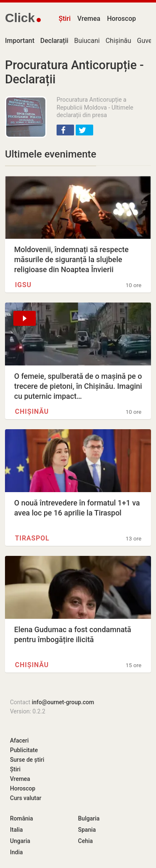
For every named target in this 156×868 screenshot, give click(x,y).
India (16, 852)
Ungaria (20, 841)
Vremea (89, 19)
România (21, 818)
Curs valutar (26, 798)
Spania (87, 830)
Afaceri (19, 740)
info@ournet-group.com (63, 702)
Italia (16, 830)
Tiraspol (32, 538)
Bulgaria (89, 818)
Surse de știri (27, 760)
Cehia (86, 841)
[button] (65, 130)
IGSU (23, 285)
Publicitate (24, 750)
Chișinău (119, 41)
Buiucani (87, 41)
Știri (65, 19)
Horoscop (121, 19)
